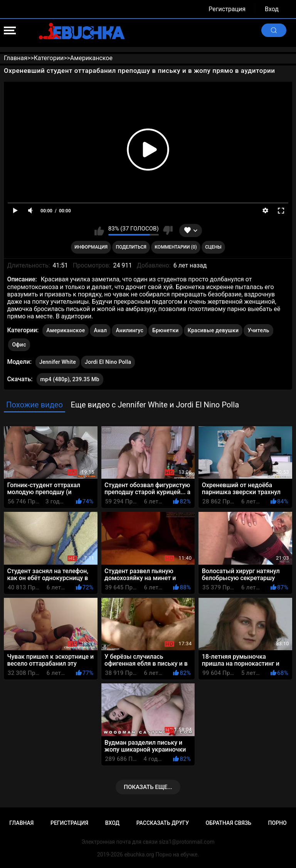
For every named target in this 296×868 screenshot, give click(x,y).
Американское (66, 330)
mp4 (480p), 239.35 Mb (70, 379)
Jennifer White (58, 360)
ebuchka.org (139, 855)
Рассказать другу (163, 823)
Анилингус (129, 330)
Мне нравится (99, 230)
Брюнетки (165, 330)
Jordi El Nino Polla (108, 360)
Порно (277, 823)
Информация (91, 247)
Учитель (258, 330)
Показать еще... (148, 787)
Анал (100, 330)
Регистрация (227, 9)
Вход (272, 9)
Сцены (213, 247)
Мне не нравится (168, 230)
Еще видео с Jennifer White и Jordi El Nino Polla (155, 405)
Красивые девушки (213, 330)
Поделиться (131, 247)
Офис (19, 345)
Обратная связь (229, 823)
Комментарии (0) (176, 247)
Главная (21, 823)
